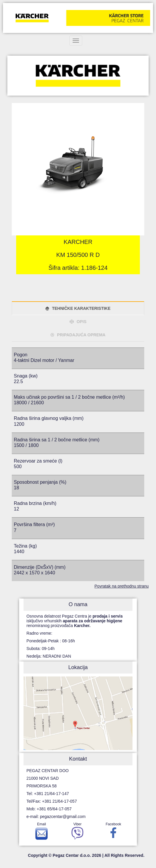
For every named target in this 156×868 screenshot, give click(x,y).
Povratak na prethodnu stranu (122, 586)
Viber (77, 832)
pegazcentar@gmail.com (63, 817)
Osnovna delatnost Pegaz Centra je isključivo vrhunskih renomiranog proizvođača (75, 621)
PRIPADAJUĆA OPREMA (81, 335)
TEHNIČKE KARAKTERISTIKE (81, 308)
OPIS (82, 322)
